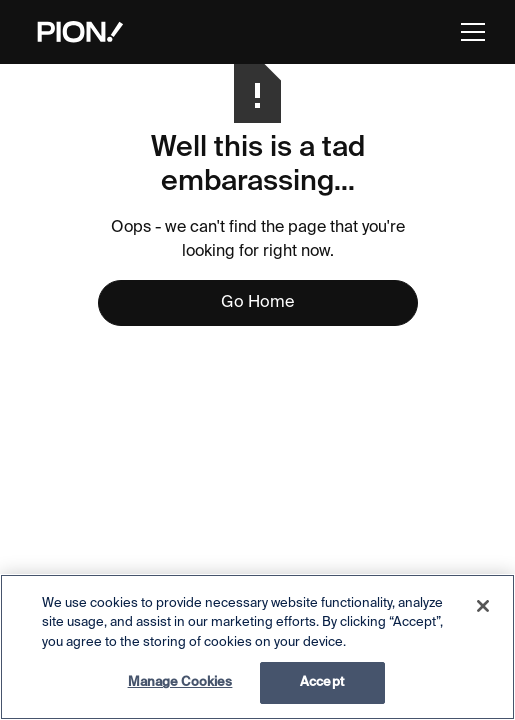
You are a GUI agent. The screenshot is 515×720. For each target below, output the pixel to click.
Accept (322, 682)
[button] (469, 32)
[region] (257, 647)
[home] (75, 32)
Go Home (257, 302)
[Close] (483, 606)
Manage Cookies (180, 682)
